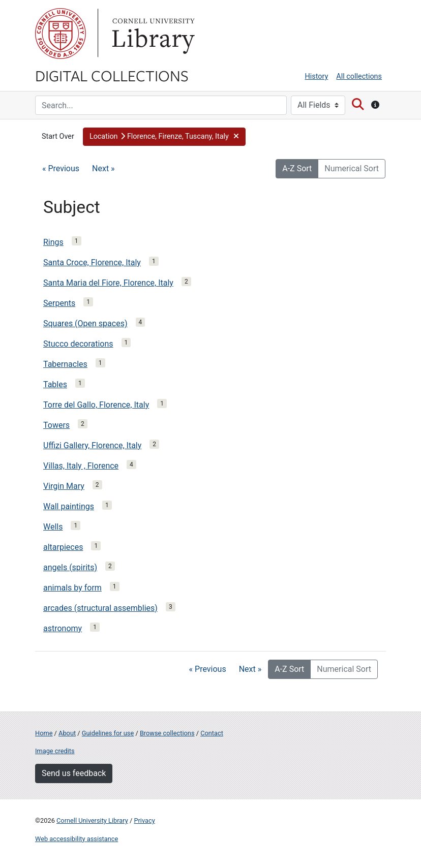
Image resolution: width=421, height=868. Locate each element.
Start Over (58, 136)
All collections (359, 76)
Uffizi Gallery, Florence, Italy (92, 445)
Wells (53, 527)
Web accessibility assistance (77, 839)
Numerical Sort (352, 168)
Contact (212, 733)
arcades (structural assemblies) (100, 608)
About (67, 733)
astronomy (63, 628)
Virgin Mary (64, 486)
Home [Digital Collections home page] (44, 733)
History (317, 76)
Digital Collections (112, 75)
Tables (55, 384)
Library (152, 34)
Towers (56, 425)
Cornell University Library (92, 820)
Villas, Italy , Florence (81, 466)
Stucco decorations (78, 344)
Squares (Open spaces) (85, 323)
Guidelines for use (108, 733)
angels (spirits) (70, 567)
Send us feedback (74, 773)
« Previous (61, 168)
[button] (164, 137)
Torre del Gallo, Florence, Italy (96, 405)
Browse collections (167, 733)
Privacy (144, 820)
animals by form (72, 588)
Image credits (55, 751)
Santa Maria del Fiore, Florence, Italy (108, 283)
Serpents (59, 303)
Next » (103, 168)
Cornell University (61, 34)
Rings (53, 242)
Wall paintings (69, 506)
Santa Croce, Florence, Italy (92, 262)
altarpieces (63, 547)
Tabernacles (65, 364)
